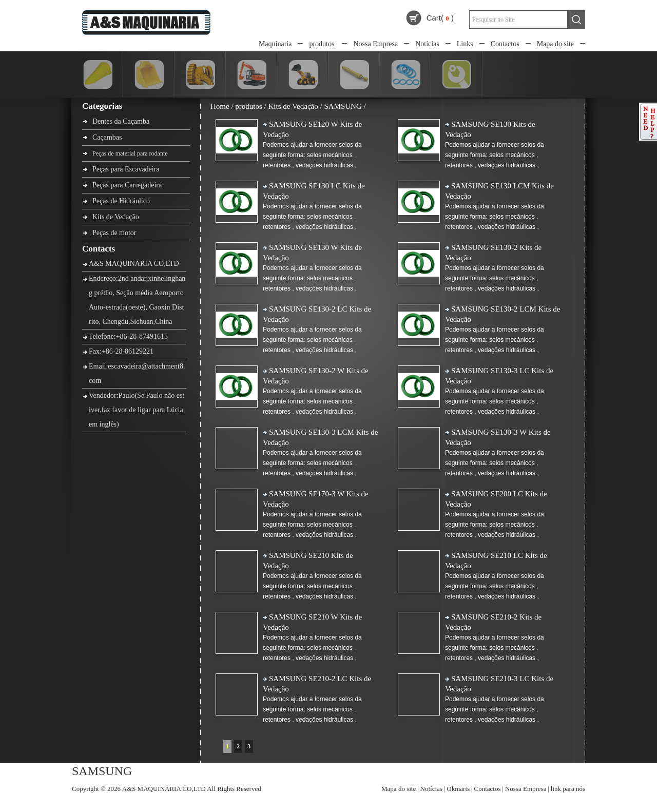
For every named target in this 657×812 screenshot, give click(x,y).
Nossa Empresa (375, 44)
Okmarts (458, 789)
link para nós (568, 789)
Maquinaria (275, 44)
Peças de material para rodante (130, 153)
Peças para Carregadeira (127, 185)
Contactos (505, 44)
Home (220, 106)
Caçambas (107, 137)
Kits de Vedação (116, 217)
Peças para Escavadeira (126, 169)
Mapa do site (555, 44)
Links (465, 44)
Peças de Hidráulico (121, 201)
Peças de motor (114, 233)
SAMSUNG (343, 106)
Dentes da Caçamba (121, 121)
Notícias (427, 44)
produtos (322, 44)
